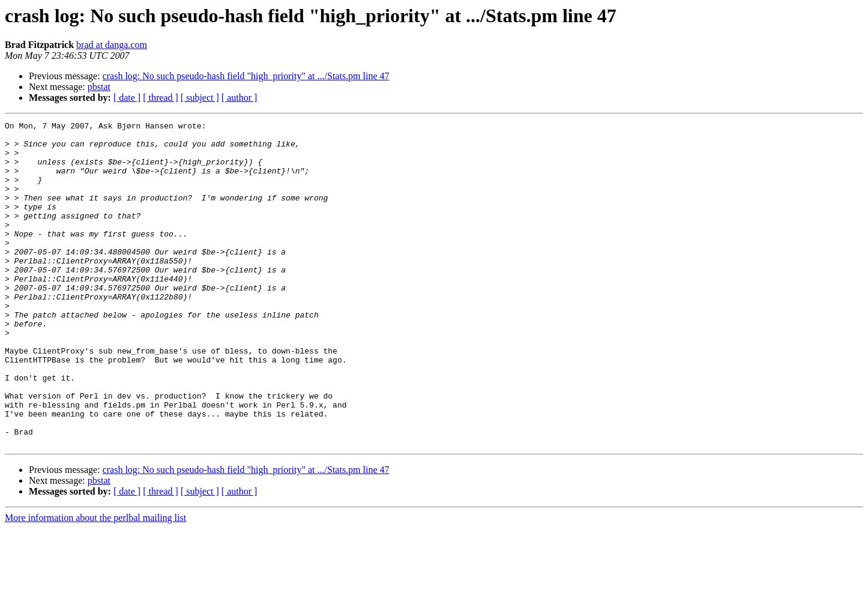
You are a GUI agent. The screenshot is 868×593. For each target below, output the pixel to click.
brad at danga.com (112, 45)
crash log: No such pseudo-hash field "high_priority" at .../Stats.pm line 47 (246, 76)
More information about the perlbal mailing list (95, 582)
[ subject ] (200, 98)
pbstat (99, 87)
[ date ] (127, 98)
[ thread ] (161, 98)
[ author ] (240, 98)
